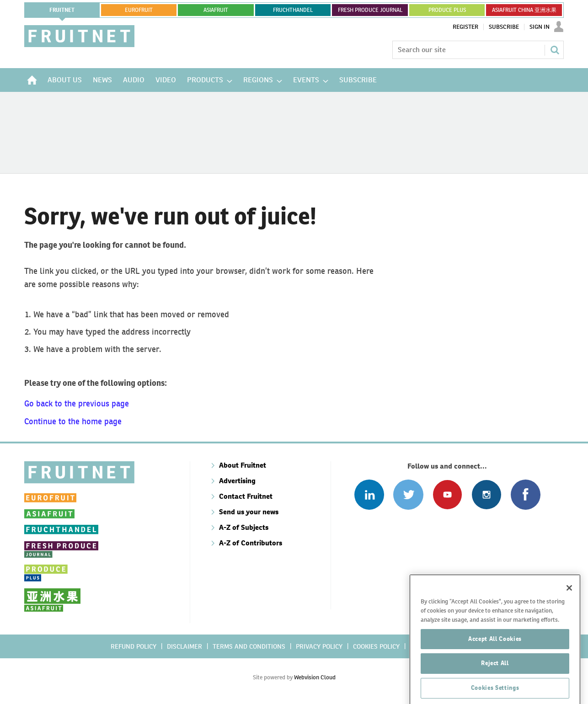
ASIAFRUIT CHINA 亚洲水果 (524, 10)
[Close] (569, 620)
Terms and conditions (249, 646)
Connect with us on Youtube (447, 494)
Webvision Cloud (315, 677)
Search (555, 50)
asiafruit (216, 10)
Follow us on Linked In (369, 494)
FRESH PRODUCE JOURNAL (370, 10)
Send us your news (249, 512)
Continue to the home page (73, 421)
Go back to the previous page (77, 403)
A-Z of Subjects (244, 527)
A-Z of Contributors (251, 543)
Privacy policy (319, 646)
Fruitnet (62, 10)
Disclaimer (184, 646)
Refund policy (134, 646)
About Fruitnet (243, 465)
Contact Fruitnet (246, 496)
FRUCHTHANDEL (293, 10)
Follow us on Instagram (486, 494)
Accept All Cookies (495, 671)
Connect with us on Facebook (526, 494)
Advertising (237, 481)
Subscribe (504, 27)
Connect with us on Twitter (408, 494)
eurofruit (139, 10)
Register (465, 27)
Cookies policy (376, 646)
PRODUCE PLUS (447, 10)
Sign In (540, 27)
